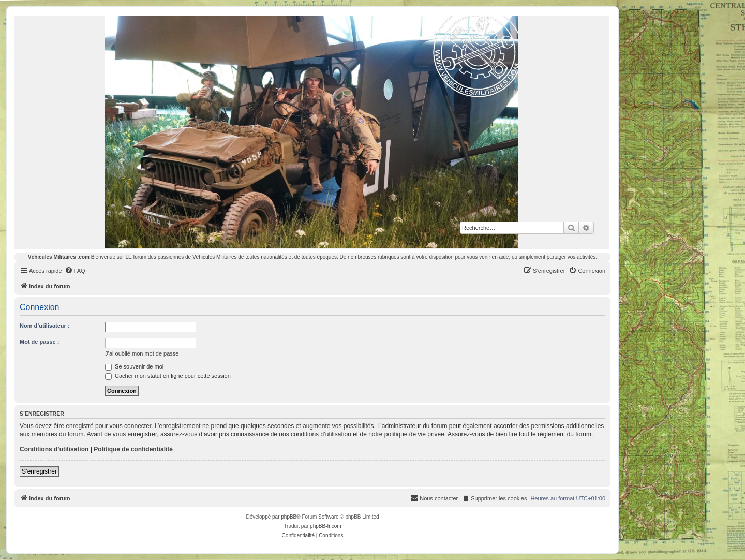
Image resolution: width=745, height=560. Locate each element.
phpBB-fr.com (326, 526)
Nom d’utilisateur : (45, 326)
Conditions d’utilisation (54, 449)
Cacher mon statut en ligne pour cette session (168, 376)
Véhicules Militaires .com (59, 257)
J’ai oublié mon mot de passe (142, 353)
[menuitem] (75, 271)
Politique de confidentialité (133, 449)
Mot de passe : (39, 342)
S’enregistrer (39, 471)
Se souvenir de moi (134, 366)
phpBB (289, 517)
